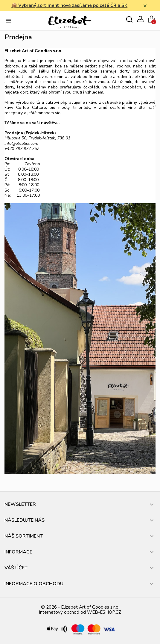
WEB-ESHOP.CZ (104, 612)
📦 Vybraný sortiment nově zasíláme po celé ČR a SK (69, 5)
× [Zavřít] (145, 6)
